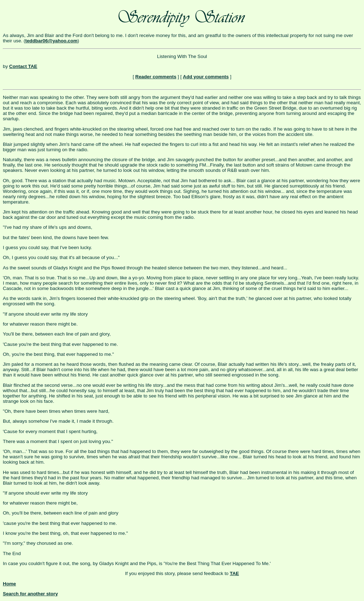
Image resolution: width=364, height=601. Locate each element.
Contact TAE (23, 66)
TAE (234, 573)
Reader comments (156, 77)
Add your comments (206, 77)
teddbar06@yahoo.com (51, 41)
